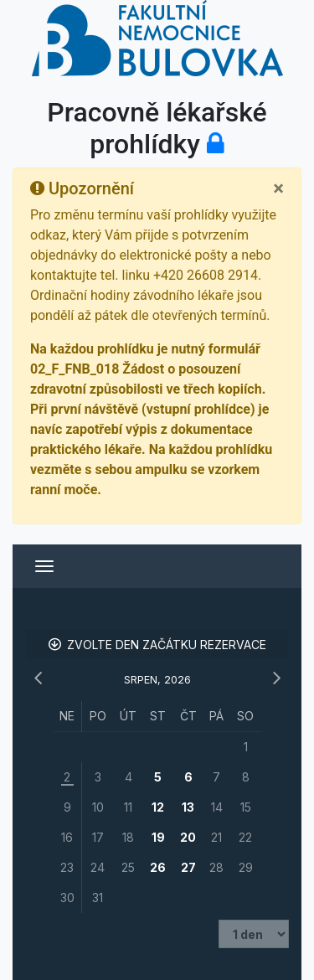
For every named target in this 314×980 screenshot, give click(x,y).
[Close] (278, 188)
